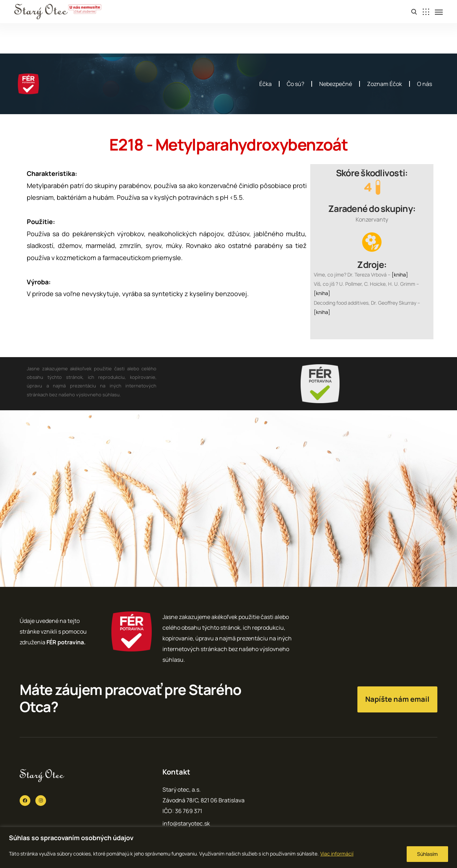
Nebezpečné (336, 84)
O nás (425, 84)
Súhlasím (427, 854)
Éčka (265, 84)
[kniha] (400, 275)
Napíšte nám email (397, 699)
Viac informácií (337, 854)
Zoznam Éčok (385, 84)
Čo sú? (295, 84)
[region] (228, 847)
